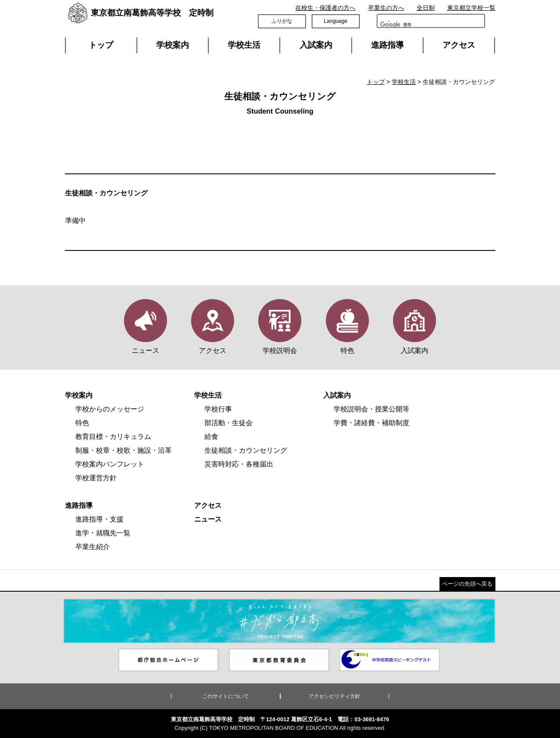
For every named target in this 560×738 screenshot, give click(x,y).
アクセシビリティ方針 (334, 696)
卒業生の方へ (386, 8)
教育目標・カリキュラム (113, 437)
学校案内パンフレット (110, 464)
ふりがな (282, 21)
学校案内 (173, 45)
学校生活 (244, 45)
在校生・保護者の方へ (325, 8)
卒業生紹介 (93, 547)
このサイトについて (226, 696)
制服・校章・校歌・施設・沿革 (124, 450)
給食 (211, 437)
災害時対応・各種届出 (239, 464)
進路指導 (387, 45)
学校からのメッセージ (110, 409)
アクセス (459, 45)
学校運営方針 (96, 478)
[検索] (404, 27)
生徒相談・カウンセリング (246, 450)
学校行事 (218, 409)
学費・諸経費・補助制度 (371, 423)
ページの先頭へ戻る (467, 584)
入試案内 (316, 45)
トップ (101, 45)
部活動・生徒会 (229, 423)
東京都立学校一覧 (471, 8)
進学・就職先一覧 (103, 533)
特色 (82, 423)
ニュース (208, 519)
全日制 (426, 8)
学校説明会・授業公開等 (371, 409)
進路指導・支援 (99, 519)
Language (336, 21)
